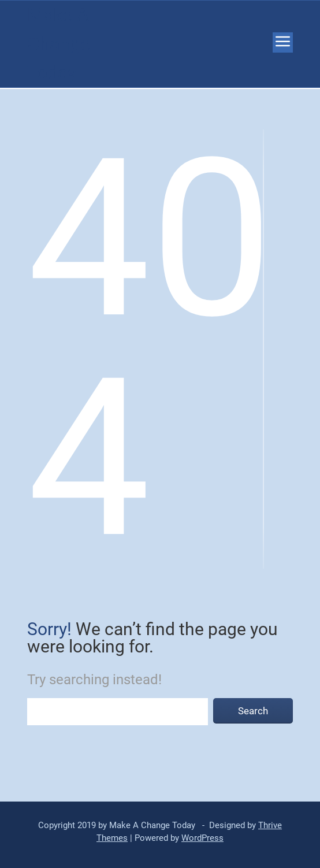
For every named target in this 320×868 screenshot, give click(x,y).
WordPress (202, 838)
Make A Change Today (59, 44)
